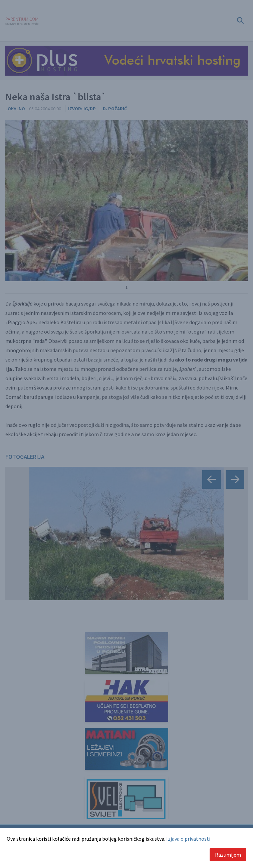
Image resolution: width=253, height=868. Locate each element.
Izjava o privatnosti (188, 839)
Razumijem (228, 855)
